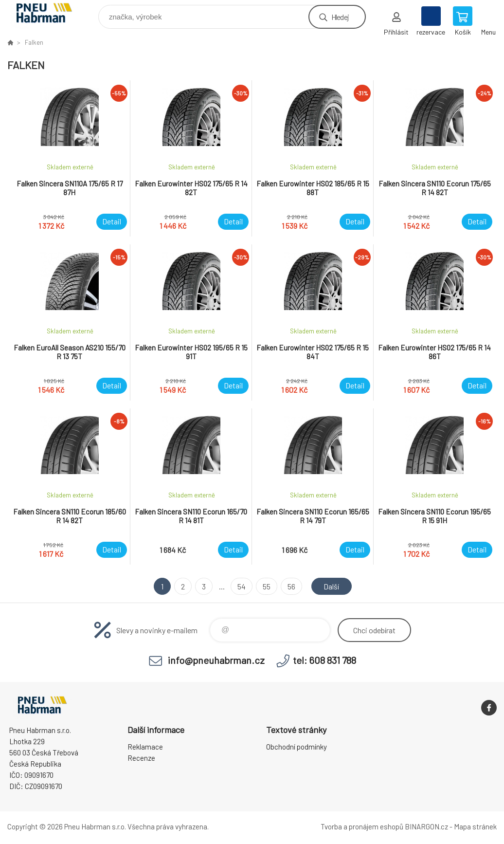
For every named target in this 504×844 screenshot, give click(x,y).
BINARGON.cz (426, 826)
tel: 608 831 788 (324, 660)
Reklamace (145, 747)
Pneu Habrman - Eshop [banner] (50, 14)
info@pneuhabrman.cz (216, 660)
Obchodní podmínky (297, 747)
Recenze (141, 758)
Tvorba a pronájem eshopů (362, 826)
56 (291, 586)
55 (267, 586)
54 (242, 586)
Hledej (340, 17)
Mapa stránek (475, 826)
